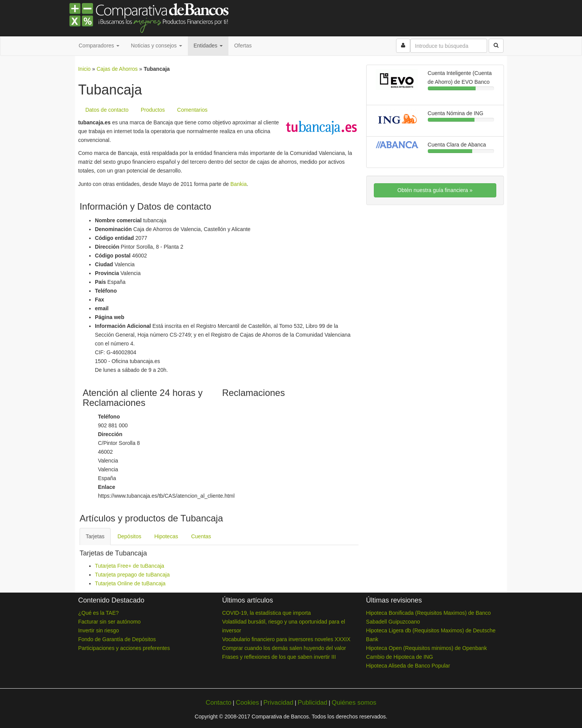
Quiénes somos (354, 703)
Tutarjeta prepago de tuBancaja (132, 575)
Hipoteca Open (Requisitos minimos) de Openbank (427, 648)
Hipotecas (166, 536)
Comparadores (99, 46)
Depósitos (129, 536)
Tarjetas (95, 536)
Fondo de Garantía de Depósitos (117, 639)
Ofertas (243, 46)
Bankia (239, 184)
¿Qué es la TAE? (98, 613)
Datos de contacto (107, 110)
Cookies (247, 703)
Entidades (208, 46)
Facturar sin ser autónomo (109, 622)
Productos (153, 110)
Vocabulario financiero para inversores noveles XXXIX (286, 639)
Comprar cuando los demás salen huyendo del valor (284, 648)
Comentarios (192, 110)
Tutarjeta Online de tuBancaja (130, 583)
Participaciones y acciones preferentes (124, 648)
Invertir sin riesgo (99, 630)
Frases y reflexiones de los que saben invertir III (279, 657)
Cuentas (201, 536)
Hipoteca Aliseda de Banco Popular (408, 666)
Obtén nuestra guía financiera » (435, 190)
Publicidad (312, 703)
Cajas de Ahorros (117, 69)
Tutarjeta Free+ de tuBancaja (130, 566)
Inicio (84, 69)
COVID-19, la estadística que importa (266, 613)
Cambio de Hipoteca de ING (400, 657)
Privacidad (278, 703)
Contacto (219, 703)
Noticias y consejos (157, 46)
